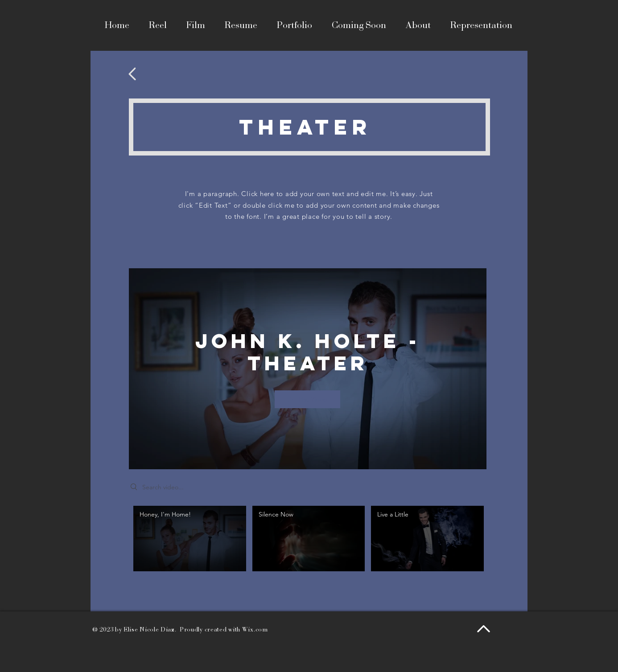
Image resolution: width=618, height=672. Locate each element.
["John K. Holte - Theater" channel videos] (308, 541)
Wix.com (255, 629)
